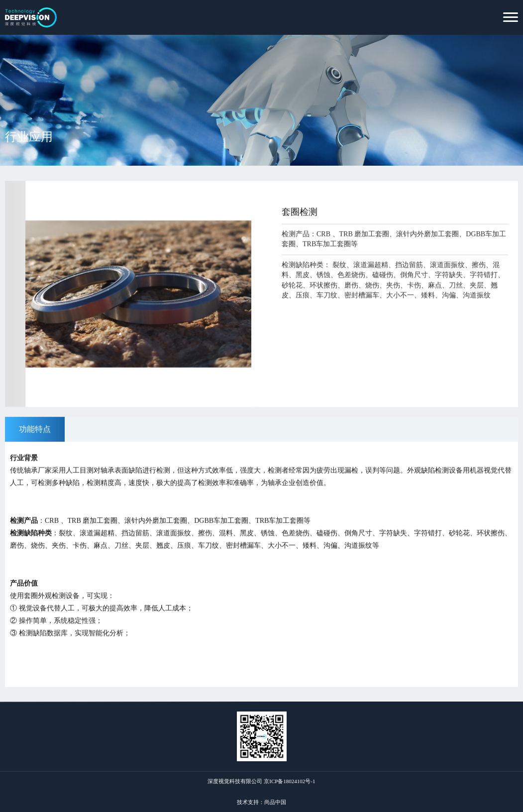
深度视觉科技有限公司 (235, 781)
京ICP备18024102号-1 (289, 781)
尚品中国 (275, 802)
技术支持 (248, 802)
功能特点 (35, 430)
